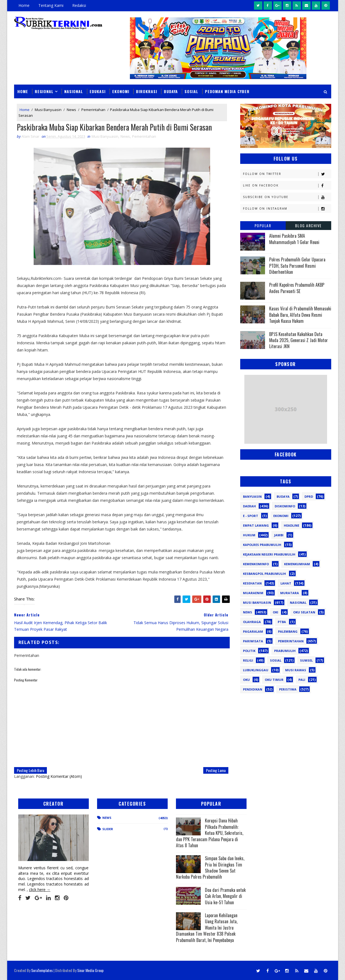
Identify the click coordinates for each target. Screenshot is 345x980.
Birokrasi (147, 91)
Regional (44, 91)
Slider (108, 829)
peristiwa (288, 689)
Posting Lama (216, 770)
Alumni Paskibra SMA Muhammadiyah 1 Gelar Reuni (294, 239)
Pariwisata (253, 641)
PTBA (282, 622)
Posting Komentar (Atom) (59, 776)
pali (302, 680)
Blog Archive (308, 225)
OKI (276, 612)
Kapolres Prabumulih (262, 545)
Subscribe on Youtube (287, 197)
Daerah (249, 506)
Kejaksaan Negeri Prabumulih (269, 554)
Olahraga (252, 622)
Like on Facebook (287, 186)
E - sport (251, 516)
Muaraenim (253, 593)
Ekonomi (121, 91)
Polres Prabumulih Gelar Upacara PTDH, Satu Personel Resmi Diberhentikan (297, 266)
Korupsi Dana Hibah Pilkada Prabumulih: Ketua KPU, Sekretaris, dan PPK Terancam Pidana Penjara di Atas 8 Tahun (210, 833)
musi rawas (296, 670)
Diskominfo (285, 506)
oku (246, 680)
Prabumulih (285, 651)
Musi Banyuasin (48, 110)
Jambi (279, 535)
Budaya (171, 91)
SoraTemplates (42, 970)
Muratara (290, 593)
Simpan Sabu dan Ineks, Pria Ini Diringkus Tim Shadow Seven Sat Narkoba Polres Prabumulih (210, 867)
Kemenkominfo (256, 564)
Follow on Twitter (287, 174)
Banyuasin (252, 496)
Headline (291, 525)
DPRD (309, 496)
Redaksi (79, 5)
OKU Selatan (304, 612)
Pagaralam (253, 631)
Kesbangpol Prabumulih (264, 574)
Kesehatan (252, 583)
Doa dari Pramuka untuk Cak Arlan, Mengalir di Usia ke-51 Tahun (225, 896)
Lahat (286, 583)
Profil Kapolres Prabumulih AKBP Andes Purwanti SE (297, 288)
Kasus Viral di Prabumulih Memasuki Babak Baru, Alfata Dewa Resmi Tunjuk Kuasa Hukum (300, 315)
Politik (249, 651)
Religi (248, 660)
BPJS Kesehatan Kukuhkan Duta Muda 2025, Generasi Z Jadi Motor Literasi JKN (299, 340)
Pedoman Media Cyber (227, 91)
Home (24, 5)
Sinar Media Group (90, 970)
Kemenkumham (297, 564)
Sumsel (306, 660)
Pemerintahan (93, 110)
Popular (263, 225)
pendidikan (253, 689)
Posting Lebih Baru (30, 770)
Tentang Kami (51, 5)
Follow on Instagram (287, 209)
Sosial (191, 91)
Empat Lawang (256, 525)
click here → (40, 890)
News (71, 110)
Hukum (249, 535)
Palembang (288, 631)
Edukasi (98, 91)
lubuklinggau (256, 670)
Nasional (74, 91)
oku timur (274, 680)
